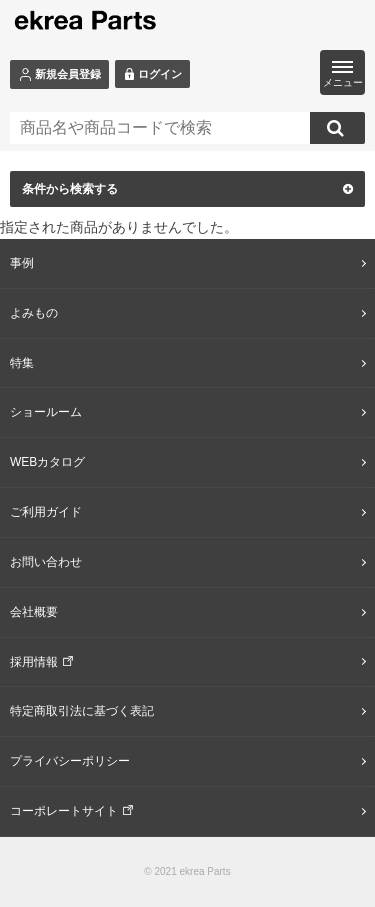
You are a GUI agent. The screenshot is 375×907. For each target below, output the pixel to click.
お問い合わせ (46, 562)
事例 (22, 263)
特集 (22, 363)
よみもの (34, 313)
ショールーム (46, 412)
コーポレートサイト (64, 811)
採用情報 (34, 662)
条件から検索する (187, 189)
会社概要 (34, 612)
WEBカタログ (47, 462)
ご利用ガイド (46, 512)
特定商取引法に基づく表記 (82, 711)
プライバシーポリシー (70, 761)
